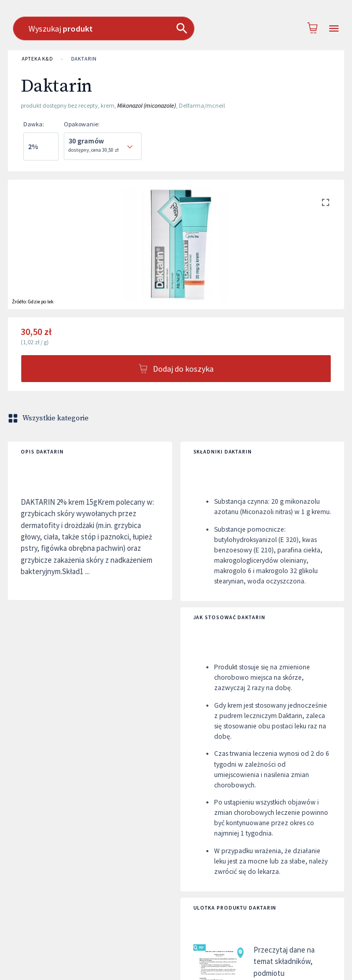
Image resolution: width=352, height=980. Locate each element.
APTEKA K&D (37, 59)
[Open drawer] (334, 29)
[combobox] (183, 28)
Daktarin (84, 59)
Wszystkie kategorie (49, 418)
